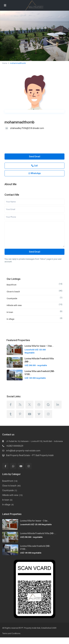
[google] (48, 405)
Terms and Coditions (11, 633)
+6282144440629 (15, 446)
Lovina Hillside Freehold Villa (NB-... (38, 533)
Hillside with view (14, 305)
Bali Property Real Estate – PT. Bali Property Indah (30, 455)
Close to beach (13, 292)
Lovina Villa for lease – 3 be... (39, 346)
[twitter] (29, 405)
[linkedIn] (58, 405)
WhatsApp (35, 173)
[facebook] (11, 405)
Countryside (12, 298)
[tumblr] (11, 414)
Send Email (35, 157)
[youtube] (29, 414)
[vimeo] (39, 414)
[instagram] (48, 414)
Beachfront (12, 285)
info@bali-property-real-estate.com (23, 451)
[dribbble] (39, 405)
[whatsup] (13, 466)
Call (35, 166)
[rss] (20, 405)
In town (10, 312)
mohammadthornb (19, 122)
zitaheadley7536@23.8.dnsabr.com (27, 128)
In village (10, 319)
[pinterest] (20, 414)
